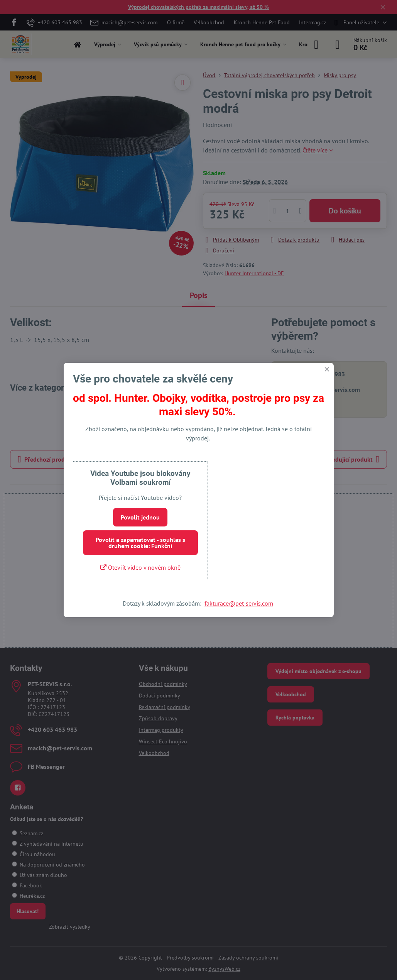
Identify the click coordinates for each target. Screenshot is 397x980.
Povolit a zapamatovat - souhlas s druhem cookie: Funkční (140, 543)
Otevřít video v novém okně (140, 567)
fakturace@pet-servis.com (239, 603)
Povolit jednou (140, 517)
